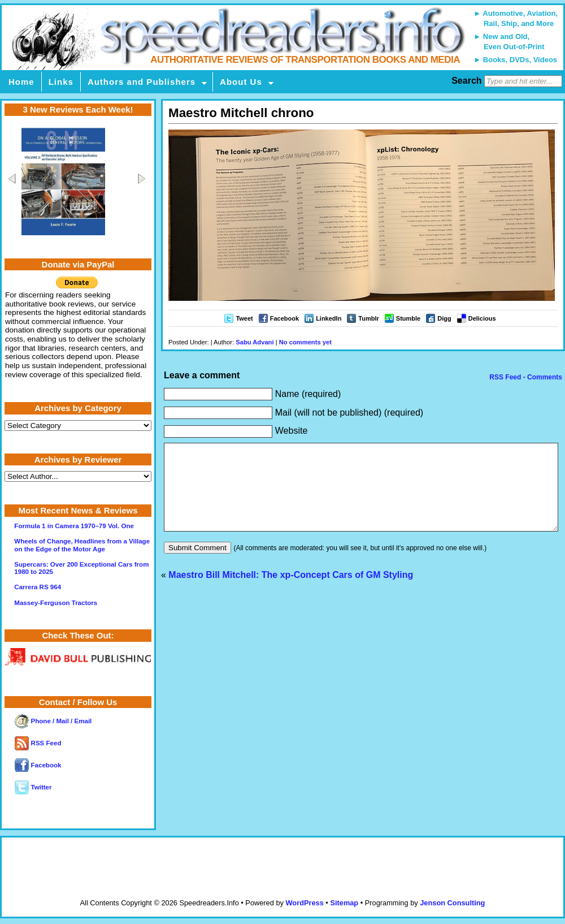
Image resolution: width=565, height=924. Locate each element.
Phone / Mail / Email (53, 721)
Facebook (284, 318)
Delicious (482, 318)
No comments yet (305, 342)
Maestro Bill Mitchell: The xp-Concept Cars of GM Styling (291, 592)
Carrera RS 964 (38, 587)
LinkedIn (329, 318)
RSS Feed (38, 743)
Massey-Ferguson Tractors (56, 603)
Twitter (33, 787)
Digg (444, 318)
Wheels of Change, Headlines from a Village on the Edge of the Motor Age (82, 545)
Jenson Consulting (452, 903)
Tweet (244, 318)
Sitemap (344, 903)
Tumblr (368, 318)
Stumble (408, 318)
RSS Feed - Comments (525, 377)
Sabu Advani (255, 342)
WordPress (304, 903)
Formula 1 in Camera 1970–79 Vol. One (74, 526)
